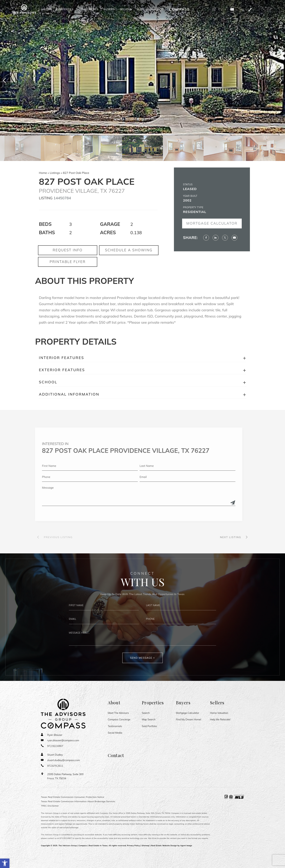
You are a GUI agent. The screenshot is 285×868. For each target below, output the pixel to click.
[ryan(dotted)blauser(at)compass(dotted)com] (60, 740)
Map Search (149, 719)
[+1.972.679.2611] (52, 766)
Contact (156, 9)
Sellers (126, 9)
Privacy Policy (133, 845)
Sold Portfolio (149, 726)
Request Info (68, 263)
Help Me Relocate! (220, 719)
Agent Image (186, 845)
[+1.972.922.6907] (250, 9)
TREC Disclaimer (50, 806)
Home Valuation (219, 713)
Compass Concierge (119, 719)
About (46, 9)
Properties (65, 9)
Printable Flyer (68, 274)
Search (146, 713)
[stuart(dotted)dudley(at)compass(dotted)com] (60, 760)
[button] (5, 863)
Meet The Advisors (118, 713)
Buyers (109, 9)
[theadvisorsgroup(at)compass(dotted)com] (232, 9)
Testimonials (115, 726)
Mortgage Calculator (225, 223)
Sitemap (146, 845)
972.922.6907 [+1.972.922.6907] (66, 838)
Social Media (115, 733)
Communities (89, 9)
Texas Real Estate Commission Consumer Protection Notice (73, 797)
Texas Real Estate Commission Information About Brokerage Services (78, 801)
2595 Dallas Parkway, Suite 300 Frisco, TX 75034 (65, 776)
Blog (141, 9)
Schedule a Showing (129, 263)
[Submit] (220, 503)
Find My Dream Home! (189, 719)
